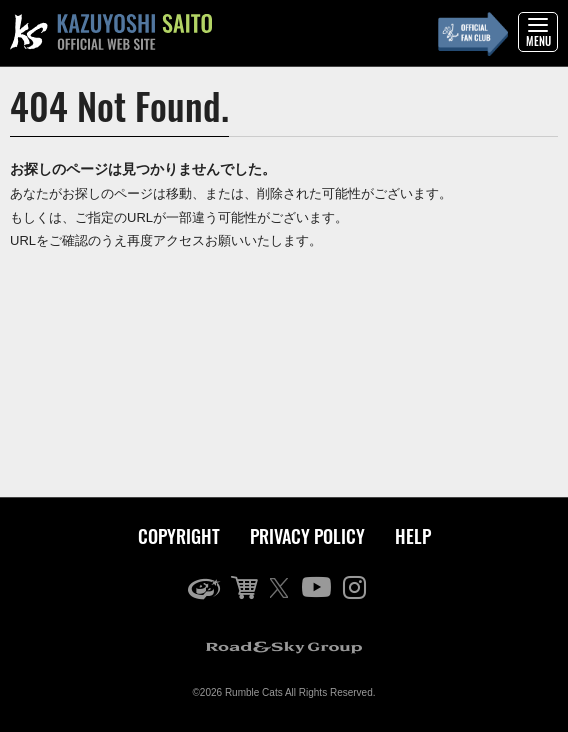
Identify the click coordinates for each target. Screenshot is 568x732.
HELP (413, 536)
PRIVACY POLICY (307, 536)
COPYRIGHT (179, 536)
